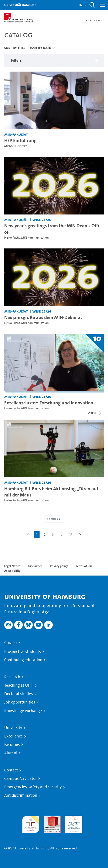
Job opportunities (20, 702)
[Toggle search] (92, 5)
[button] (80, 5)
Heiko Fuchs (12, 238)
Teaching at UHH (19, 685)
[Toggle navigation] (103, 5)
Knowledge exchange (23, 711)
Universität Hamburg (20, 5)
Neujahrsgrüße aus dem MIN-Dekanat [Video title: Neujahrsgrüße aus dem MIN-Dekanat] (43, 317)
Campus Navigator (21, 778)
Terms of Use (84, 566)
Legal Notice (12, 566)
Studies (11, 643)
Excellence (13, 736)
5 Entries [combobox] (54, 519)
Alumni (11, 753)
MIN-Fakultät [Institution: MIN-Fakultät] (16, 134)
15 (72, 535)
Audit (48, 818)
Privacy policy (59, 566)
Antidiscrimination (21, 795)
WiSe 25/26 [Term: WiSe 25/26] (42, 220)
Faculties (12, 745)
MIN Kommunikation (35, 238)
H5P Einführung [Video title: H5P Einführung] (20, 140)
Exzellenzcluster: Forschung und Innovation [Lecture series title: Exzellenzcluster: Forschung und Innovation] (49, 403)
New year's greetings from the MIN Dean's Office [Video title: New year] (52, 229)
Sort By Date (40, 48)
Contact (11, 770)
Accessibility (12, 571)
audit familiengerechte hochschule (31, 823)
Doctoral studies (18, 694)
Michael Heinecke (16, 146)
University (13, 728)
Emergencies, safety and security (33, 787)
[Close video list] (95, 413)
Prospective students (23, 652)
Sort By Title (15, 48)
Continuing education (23, 660)
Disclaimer (35, 566)
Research (12, 677)
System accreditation (95, 821)
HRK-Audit (73, 818)
